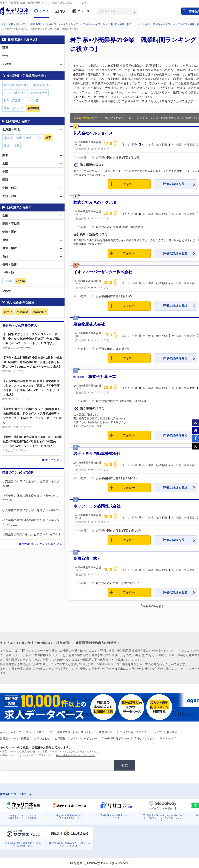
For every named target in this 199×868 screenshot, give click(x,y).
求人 (63, 11)
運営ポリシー (107, 732)
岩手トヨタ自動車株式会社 (97, 454)
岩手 (7, 312)
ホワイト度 (32, 101)
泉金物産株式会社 (89, 324)
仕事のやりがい (40, 85)
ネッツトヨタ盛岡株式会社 (97, 506)
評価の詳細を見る (175, 184)
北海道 (8, 138)
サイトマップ (168, 738)
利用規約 (172, 732)
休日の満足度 (39, 93)
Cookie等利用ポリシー (115, 738)
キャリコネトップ (11, 732)
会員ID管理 (64, 732)
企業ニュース (44, 732)
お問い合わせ (42, 738)
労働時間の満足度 (15, 85)
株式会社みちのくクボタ (95, 202)
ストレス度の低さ (15, 93)
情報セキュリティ (144, 738)
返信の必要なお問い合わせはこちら (75, 755)
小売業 (21, 312)
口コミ (44, 11)
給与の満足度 (12, 101)
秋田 (29, 138)
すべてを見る (54, 460)
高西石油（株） (87, 558)
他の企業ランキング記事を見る (42, 544)
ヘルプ (158, 732)
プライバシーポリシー (84, 738)
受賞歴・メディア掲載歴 (15, 738)
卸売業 (8, 281)
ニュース (84, 11)
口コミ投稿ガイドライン (134, 732)
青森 (19, 138)
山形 (39, 138)
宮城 (7, 146)
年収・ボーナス (14, 108)
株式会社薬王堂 (102, 377)
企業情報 (60, 738)
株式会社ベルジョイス (93, 133)
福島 (16, 146)
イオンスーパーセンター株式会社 (103, 272)
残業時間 (38, 312)
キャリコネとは (85, 732)
